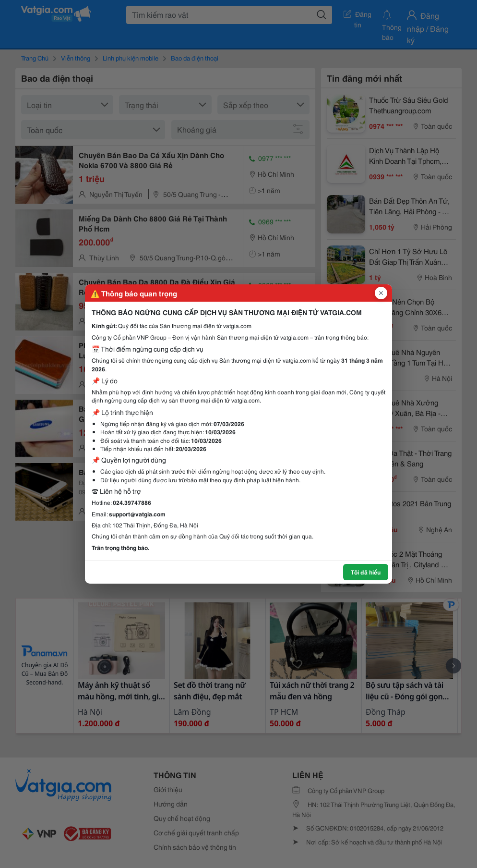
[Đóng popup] (381, 293)
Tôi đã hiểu (366, 572)
